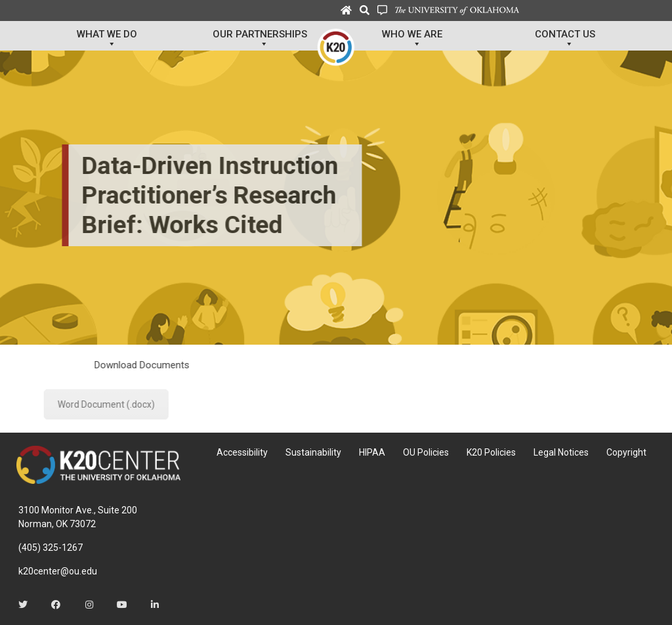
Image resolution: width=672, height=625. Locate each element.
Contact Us (565, 39)
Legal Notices (561, 452)
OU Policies (426, 452)
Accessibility (242, 452)
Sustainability (313, 452)
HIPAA (372, 452)
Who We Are (412, 39)
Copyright (626, 452)
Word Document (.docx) (203, 404)
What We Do (107, 39)
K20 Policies (491, 452)
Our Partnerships (260, 39)
